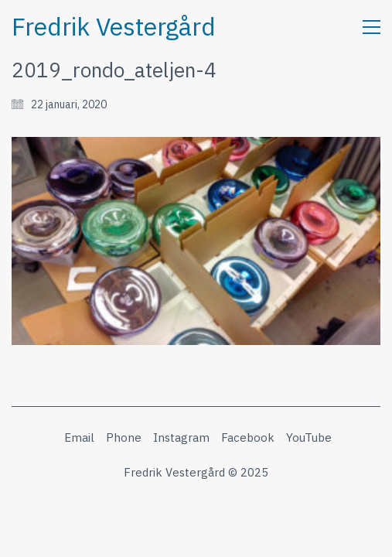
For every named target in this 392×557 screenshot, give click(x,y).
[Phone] (124, 438)
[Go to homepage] (114, 27)
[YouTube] (309, 438)
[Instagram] (181, 438)
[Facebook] (248, 438)
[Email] (79, 438)
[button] (372, 27)
